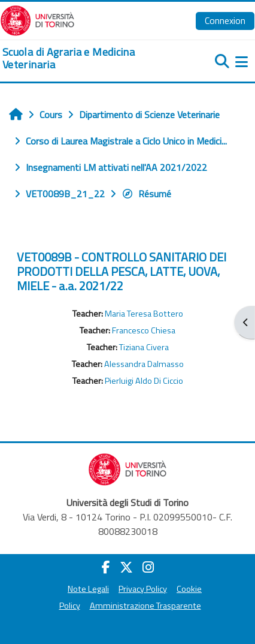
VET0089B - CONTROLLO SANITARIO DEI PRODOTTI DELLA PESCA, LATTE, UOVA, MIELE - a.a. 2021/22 (122, 271)
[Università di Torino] (37, 19)
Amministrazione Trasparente (145, 606)
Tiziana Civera (144, 347)
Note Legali (88, 589)
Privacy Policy (143, 589)
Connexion (225, 20)
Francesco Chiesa (144, 330)
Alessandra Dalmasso (144, 364)
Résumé (146, 194)
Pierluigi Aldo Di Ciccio (144, 381)
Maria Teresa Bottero (144, 314)
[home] (85, 58)
